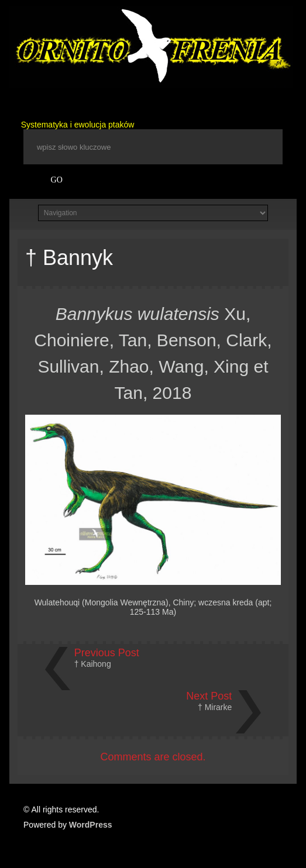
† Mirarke (215, 707)
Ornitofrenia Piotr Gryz (151, 47)
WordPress (91, 825)
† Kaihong (93, 664)
